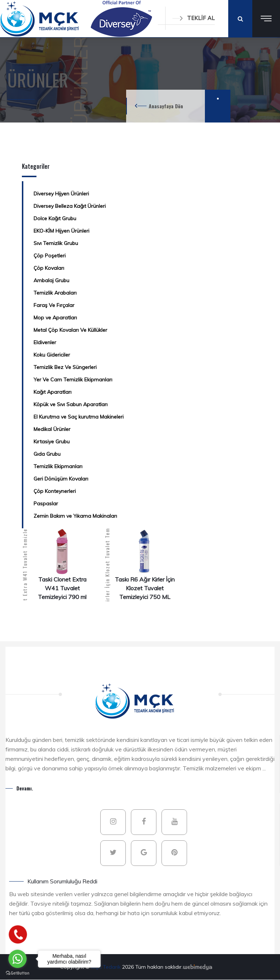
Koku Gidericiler (52, 355)
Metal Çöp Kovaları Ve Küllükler (70, 330)
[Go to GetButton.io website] (17, 973)
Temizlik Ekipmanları (58, 466)
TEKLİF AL (194, 18)
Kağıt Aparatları (52, 392)
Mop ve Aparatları (55, 318)
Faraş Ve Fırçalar (54, 305)
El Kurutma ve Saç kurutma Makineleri (79, 417)
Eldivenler (45, 342)
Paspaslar (46, 503)
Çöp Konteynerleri (55, 491)
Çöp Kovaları (49, 268)
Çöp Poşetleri (50, 256)
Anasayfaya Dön (166, 106)
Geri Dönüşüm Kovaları (61, 479)
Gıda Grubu (47, 454)
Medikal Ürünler (52, 429)
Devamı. (25, 788)
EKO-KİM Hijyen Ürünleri (61, 231)
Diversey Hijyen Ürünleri (61, 194)
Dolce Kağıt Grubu (55, 218)
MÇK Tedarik (107, 967)
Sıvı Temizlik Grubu (56, 243)
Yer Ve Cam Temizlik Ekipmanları (73, 380)
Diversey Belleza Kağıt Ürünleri (70, 206)
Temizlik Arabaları (55, 293)
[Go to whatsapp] (17, 959)
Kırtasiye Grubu (52, 442)
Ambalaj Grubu (51, 280)
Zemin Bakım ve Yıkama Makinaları (75, 516)
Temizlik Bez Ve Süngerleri (65, 367)
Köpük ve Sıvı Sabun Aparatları (71, 404)
